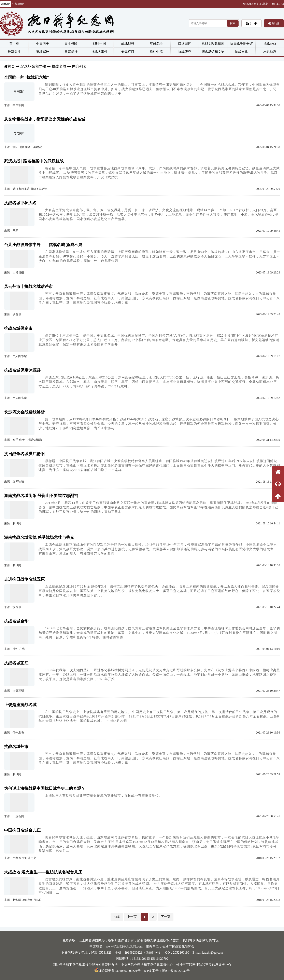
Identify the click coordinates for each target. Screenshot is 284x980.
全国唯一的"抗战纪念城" (27, 77)
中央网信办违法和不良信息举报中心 (147, 965)
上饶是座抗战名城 (20, 705)
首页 (11, 66)
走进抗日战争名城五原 (24, 579)
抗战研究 (185, 52)
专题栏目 (128, 52)
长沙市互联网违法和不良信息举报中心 (204, 965)
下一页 (166, 917)
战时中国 (99, 44)
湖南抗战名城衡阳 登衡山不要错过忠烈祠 (41, 496)
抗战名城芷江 (16, 663)
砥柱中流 (156, 52)
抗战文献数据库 (213, 44)
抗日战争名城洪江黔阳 (24, 454)
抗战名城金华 (16, 621)
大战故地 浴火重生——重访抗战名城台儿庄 (43, 872)
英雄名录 (156, 44)
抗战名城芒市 (16, 747)
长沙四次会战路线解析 (24, 412)
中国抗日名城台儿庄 (22, 830)
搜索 (233, 23)
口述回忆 (185, 44)
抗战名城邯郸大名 (20, 203)
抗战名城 (59, 66)
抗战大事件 (99, 52)
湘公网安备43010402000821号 (117, 971)
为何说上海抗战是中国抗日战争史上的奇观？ (45, 788)
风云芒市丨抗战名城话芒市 (28, 286)
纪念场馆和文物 (213, 52)
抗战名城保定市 (18, 328)
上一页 (132, 917)
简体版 (6, 4)
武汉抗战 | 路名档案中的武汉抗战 (34, 161)
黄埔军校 (43, 52)
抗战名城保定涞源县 (22, 370)
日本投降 (71, 44)
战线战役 (128, 44)
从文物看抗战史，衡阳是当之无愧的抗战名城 (45, 119)
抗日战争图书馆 (241, 44)
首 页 (14, 44)
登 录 (275, 23)
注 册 (253, 24)
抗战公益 (270, 44)
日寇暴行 (71, 52)
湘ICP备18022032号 (176, 971)
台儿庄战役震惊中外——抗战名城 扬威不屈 (43, 245)
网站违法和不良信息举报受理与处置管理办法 (85, 965)
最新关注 (14, 52)
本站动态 (270, 52)
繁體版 (20, 4)
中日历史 (43, 44)
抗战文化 (241, 52)
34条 (117, 917)
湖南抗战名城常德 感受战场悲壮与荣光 (39, 537)
